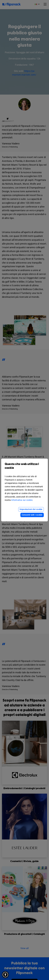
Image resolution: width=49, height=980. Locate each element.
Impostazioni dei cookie (31, 509)
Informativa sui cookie (22, 500)
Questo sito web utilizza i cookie (24, 468)
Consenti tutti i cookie (32, 515)
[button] (5, 975)
